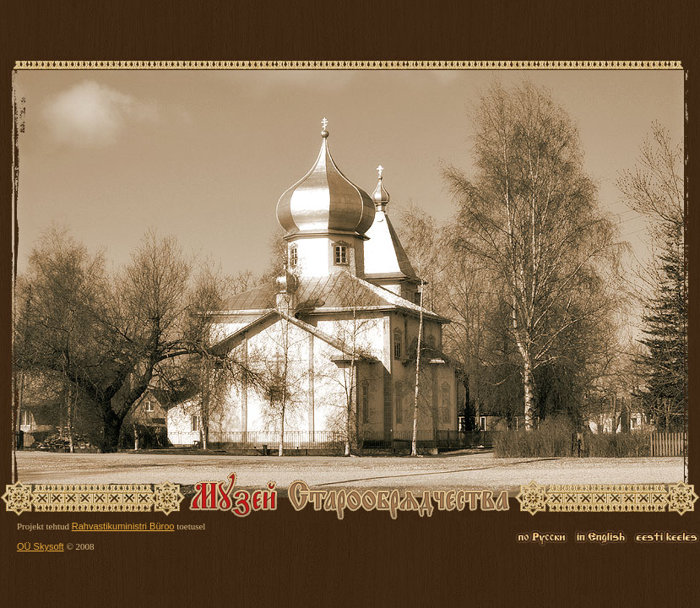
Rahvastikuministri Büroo (123, 526)
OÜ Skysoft (41, 546)
